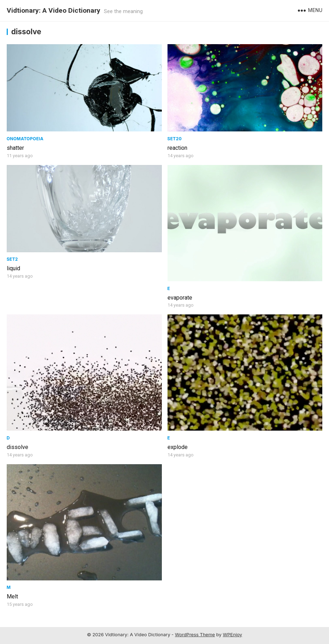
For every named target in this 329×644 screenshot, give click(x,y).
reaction (177, 148)
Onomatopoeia (25, 139)
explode (178, 447)
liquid (13, 268)
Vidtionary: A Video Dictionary (54, 10)
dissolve (17, 447)
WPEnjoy (233, 634)
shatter (15, 148)
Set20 (175, 139)
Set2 (12, 259)
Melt (12, 596)
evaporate (180, 298)
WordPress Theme (195, 634)
